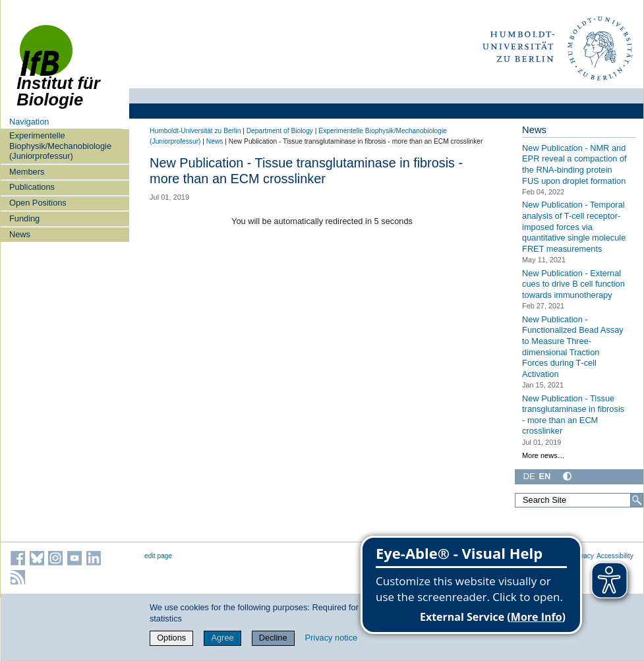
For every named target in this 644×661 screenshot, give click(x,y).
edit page (158, 556)
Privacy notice (332, 638)
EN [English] (545, 476)
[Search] (637, 500)
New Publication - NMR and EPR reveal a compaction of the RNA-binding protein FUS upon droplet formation (574, 164)
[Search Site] (579, 500)
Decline (273, 638)
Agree (222, 638)
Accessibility (615, 556)
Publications (32, 187)
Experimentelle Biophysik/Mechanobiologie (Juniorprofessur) (60, 146)
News (20, 234)
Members (27, 172)
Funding (24, 218)
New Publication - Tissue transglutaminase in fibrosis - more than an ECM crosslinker (573, 414)
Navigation (29, 122)
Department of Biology (280, 131)
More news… (543, 455)
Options (171, 638)
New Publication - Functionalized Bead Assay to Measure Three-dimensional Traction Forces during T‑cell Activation (573, 347)
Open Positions (38, 203)
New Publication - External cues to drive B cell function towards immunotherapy (573, 284)
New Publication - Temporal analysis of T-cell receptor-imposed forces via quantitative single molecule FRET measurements (574, 227)
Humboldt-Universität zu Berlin (195, 131)
